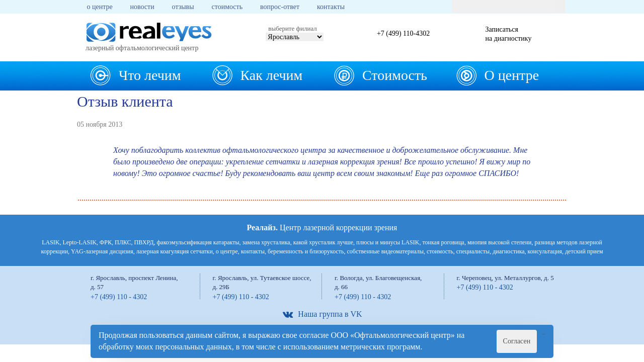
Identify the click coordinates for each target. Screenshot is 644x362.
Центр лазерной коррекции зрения (322, 228)
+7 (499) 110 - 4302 (119, 297)
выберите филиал (292, 28)
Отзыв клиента (125, 101)
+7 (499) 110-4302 (403, 33)
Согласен (517, 341)
